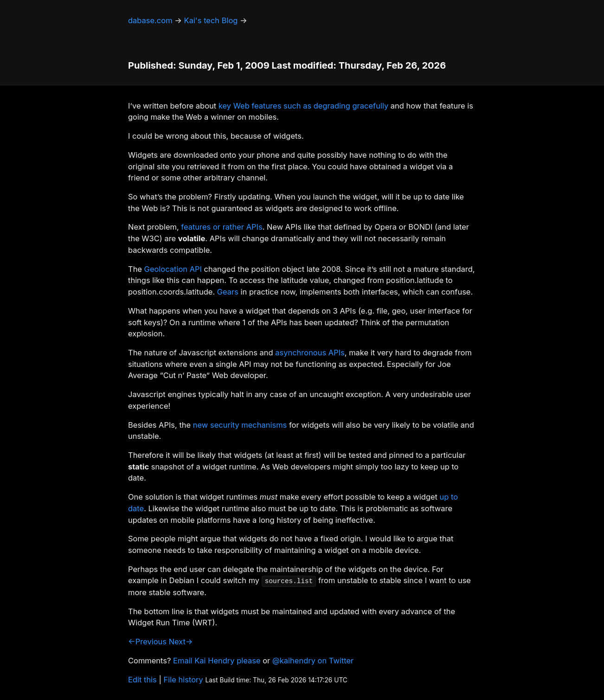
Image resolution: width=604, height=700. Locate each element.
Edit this (142, 680)
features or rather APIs (222, 227)
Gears (228, 292)
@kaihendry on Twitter (313, 661)
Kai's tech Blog (211, 20)
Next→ (181, 642)
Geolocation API (173, 269)
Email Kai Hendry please (217, 661)
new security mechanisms (240, 425)
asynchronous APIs (310, 353)
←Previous (147, 642)
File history (183, 680)
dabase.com (150, 20)
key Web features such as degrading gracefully (303, 106)
